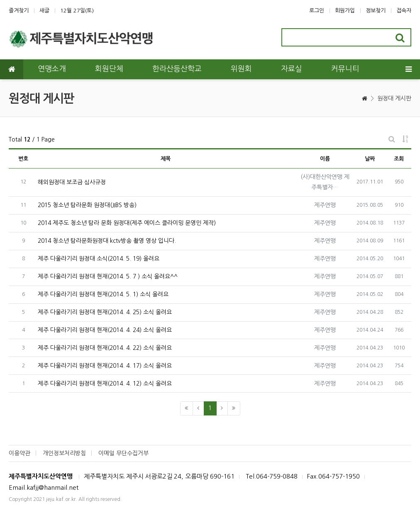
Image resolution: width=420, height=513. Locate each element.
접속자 (404, 11)
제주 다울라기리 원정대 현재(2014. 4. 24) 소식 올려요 (105, 330)
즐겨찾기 (19, 11)
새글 (44, 11)
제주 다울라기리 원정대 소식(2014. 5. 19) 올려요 (99, 259)
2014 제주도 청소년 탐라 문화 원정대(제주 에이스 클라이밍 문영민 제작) (127, 223)
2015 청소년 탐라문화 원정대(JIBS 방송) (87, 205)
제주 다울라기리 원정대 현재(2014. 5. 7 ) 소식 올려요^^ (108, 276)
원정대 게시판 (394, 98)
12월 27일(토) (77, 11)
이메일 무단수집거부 (123, 453)
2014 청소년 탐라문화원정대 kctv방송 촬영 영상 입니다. (107, 241)
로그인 (317, 11)
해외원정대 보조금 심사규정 (72, 182)
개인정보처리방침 (64, 453)
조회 (399, 159)
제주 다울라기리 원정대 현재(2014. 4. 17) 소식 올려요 (105, 366)
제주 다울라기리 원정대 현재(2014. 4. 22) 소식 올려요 (105, 348)
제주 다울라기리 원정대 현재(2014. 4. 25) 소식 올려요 (105, 312)
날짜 (370, 159)
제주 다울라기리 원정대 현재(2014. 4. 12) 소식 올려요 (105, 384)
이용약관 (20, 453)
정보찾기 (376, 11)
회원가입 (345, 11)
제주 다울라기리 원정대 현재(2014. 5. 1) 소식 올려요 (103, 294)
